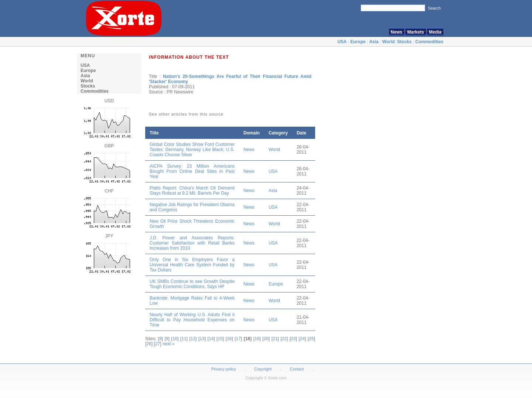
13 (202, 339)
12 (193, 339)
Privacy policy (224, 369)
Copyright (263, 369)
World (389, 42)
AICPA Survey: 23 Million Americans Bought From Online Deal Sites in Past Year (192, 171)
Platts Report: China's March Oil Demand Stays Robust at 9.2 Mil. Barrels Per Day (192, 191)
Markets (415, 32)
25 (311, 339)
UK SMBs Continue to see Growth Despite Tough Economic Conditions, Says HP (192, 284)
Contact (297, 369)
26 (149, 344)
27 (158, 344)
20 (266, 339)
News (397, 32)
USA (342, 42)
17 (238, 339)
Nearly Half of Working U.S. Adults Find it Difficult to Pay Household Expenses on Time (192, 320)
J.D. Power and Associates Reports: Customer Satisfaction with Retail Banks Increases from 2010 (192, 243)
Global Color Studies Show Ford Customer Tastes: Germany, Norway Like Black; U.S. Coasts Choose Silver (192, 150)
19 (257, 339)
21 (275, 339)
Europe (358, 42)
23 (293, 339)
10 (175, 339)
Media (435, 32)
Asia (374, 42)
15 (220, 339)
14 (211, 339)
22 (284, 339)
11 (184, 339)
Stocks (404, 42)
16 (229, 339)
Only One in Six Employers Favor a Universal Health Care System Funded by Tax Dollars (192, 265)
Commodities (429, 42)
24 (302, 339)
